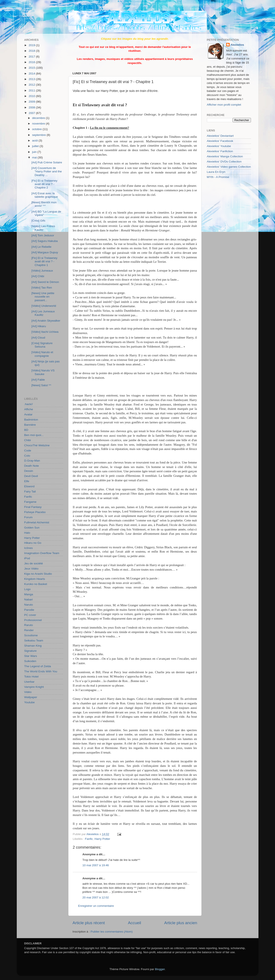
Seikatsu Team (34, 640)
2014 (32, 74)
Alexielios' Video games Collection (229, 167)
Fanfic (89, 839)
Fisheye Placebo (35, 512)
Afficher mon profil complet (224, 105)
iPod (27, 558)
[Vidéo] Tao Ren (42, 288)
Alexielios (237, 45)
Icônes (29, 548)
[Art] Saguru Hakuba (44, 241)
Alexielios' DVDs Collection (224, 162)
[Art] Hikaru (39, 326)
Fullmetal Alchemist (37, 522)
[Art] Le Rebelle (41, 247)
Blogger (160, 969)
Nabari (29, 599)
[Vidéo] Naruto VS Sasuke (43, 372)
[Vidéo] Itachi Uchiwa (45, 332)
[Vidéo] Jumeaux (42, 271)
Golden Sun (32, 528)
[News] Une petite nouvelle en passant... (43, 297)
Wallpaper (31, 697)
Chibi (28, 440)
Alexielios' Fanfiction (220, 151)
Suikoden (30, 661)
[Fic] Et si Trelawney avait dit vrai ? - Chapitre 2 (44, 184)
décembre (39, 118)
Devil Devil (31, 476)
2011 (32, 90)
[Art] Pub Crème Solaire (47, 162)
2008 (32, 107)
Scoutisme (31, 635)
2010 (32, 96)
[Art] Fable (38, 380)
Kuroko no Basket (36, 584)
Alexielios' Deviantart (220, 136)
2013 (32, 79)
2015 (32, 68)
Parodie (29, 610)
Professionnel (33, 620)
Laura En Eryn (216, 172)
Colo (27, 456)
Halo (27, 533)
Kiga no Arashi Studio (38, 574)
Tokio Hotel (31, 677)
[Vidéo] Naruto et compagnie (42, 354)
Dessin (29, 471)
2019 (32, 45)
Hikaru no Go (33, 543)
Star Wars (31, 656)
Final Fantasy (33, 507)
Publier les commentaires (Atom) (112, 932)
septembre (40, 135)
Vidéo (28, 692)
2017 (32, 57)
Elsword (29, 486)
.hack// (29, 404)
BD (26, 430)
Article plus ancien (181, 923)
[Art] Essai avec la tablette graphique (45, 195)
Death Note (32, 466)
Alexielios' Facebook (220, 141)
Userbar (29, 682)
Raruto (29, 625)
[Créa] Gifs (38, 221)
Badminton (31, 420)
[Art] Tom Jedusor (43, 235)
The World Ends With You (41, 671)
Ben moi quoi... (34, 435)
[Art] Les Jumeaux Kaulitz (43, 313)
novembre (39, 124)
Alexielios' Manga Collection (225, 156)
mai (35, 157)
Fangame (30, 502)
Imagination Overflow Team (42, 553)
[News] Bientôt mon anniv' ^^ (44, 204)
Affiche (29, 409)
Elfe (27, 481)
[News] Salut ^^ (41, 385)
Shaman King (33, 646)
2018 (32, 51)
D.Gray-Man (32, 461)
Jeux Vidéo (31, 569)
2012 (32, 85)
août (35, 141)
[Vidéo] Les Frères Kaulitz (43, 228)
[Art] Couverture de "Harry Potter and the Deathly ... (47, 171)
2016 (32, 62)
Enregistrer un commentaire (96, 906)
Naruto (29, 605)
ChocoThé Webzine (37, 445)
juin (35, 152)
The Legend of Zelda (38, 666)
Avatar (28, 414)
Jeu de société (34, 563)
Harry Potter (102, 839)
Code (28, 450)
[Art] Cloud (38, 338)
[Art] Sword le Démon (45, 282)
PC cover (30, 615)
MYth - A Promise (218, 177)
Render (29, 630)
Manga (29, 594)
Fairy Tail (30, 492)
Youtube (30, 702)
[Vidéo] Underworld (44, 306)
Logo (27, 589)
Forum (28, 517)
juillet (36, 146)
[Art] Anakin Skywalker (46, 321)
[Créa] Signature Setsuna (42, 345)
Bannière (30, 425)
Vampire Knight (34, 687)
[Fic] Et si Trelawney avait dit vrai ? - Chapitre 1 (44, 261)
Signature (31, 651)
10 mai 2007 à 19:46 (96, 865)
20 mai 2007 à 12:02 (96, 897)
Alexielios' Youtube (219, 146)
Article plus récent (89, 923)
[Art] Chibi (38, 276)
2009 (32, 102)
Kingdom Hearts (35, 579)
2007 (32, 113)
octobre (37, 129)
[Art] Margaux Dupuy (45, 252)
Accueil (134, 923)
